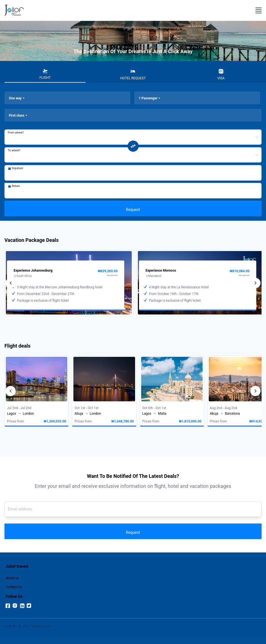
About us (12, 578)
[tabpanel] (133, 152)
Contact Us (14, 587)
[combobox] (133, 134)
